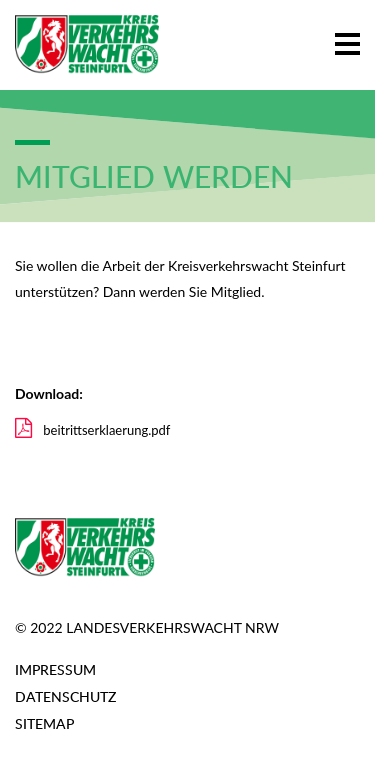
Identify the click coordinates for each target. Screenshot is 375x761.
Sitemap (44, 723)
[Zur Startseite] (87, 45)
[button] (347, 40)
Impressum (55, 669)
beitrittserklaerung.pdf (92, 430)
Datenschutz (65, 696)
